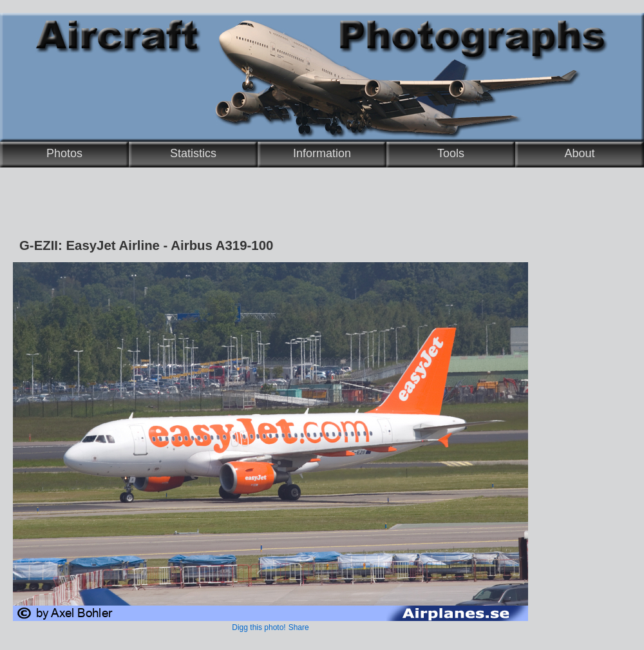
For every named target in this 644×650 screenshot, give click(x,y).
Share (299, 627)
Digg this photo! (259, 627)
